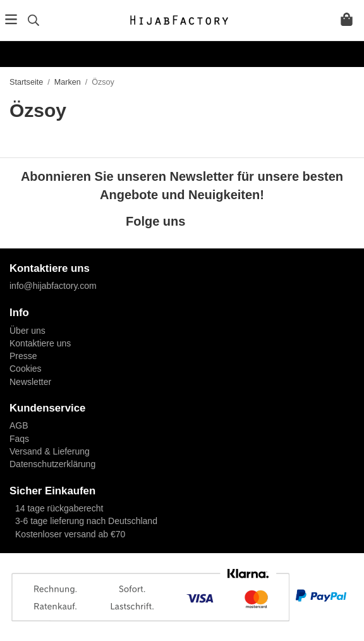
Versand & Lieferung (50, 451)
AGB (19, 425)
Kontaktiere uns (40, 343)
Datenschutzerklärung (52, 464)
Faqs (19, 439)
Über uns (27, 331)
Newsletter (30, 382)
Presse (23, 356)
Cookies (26, 369)
